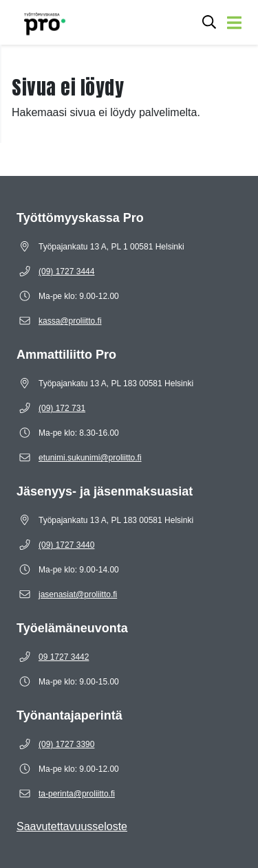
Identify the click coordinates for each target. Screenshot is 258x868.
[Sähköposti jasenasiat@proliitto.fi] (78, 594)
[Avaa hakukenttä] (209, 22)
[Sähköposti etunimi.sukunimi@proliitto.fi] (90, 458)
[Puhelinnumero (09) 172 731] (62, 408)
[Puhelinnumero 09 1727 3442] (64, 657)
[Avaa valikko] (234, 22)
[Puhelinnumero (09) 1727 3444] (66, 271)
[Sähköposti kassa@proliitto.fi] (70, 321)
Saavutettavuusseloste (72, 826)
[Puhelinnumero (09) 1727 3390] (66, 744)
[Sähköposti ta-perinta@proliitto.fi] (77, 794)
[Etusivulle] (38, 22)
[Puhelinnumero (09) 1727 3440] (66, 545)
